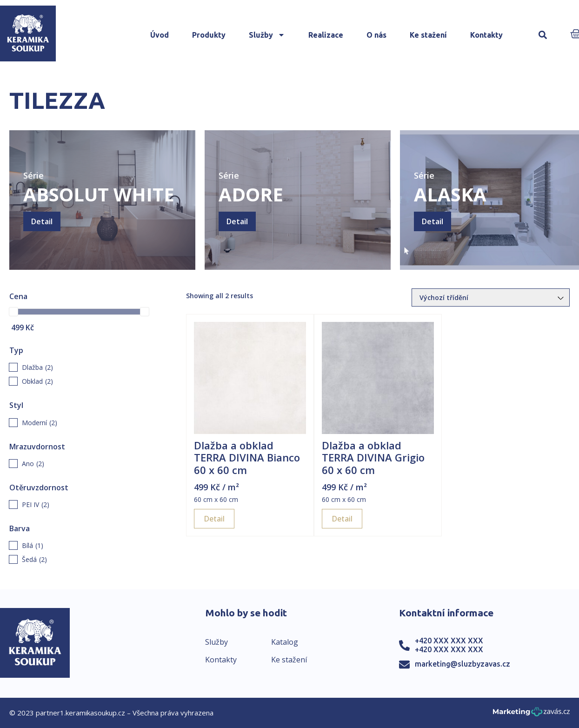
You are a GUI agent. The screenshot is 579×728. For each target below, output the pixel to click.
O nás (376, 35)
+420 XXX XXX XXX (449, 641)
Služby (267, 35)
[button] (543, 35)
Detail (42, 221)
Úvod (160, 35)
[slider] (13, 312)
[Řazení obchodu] (491, 297)
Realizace (326, 35)
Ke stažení (428, 35)
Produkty (209, 35)
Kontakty (486, 35)
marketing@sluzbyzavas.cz (463, 664)
